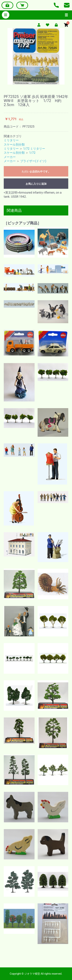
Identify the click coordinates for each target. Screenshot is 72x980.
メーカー (10, 157)
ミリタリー (11, 140)
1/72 (32, 153)
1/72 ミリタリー (34, 149)
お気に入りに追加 (36, 184)
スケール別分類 (14, 145)
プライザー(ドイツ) (33, 161)
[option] (36, 56)
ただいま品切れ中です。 (36, 172)
